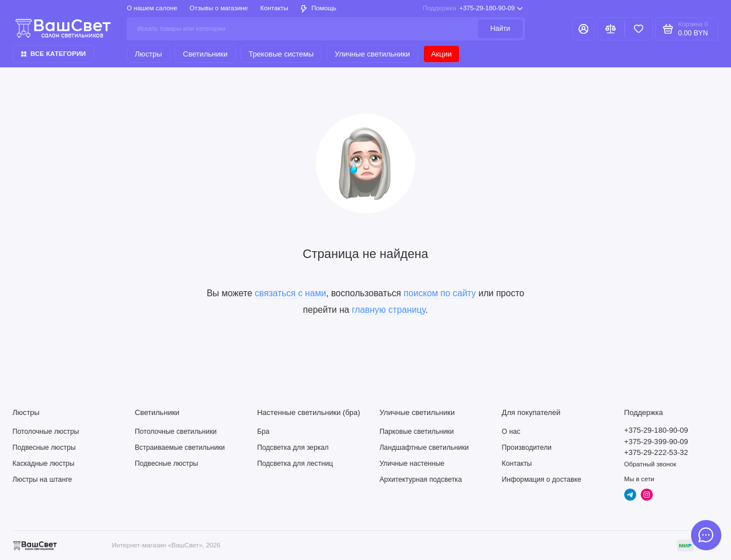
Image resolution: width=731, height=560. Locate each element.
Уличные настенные (412, 464)
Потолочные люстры (46, 432)
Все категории (54, 54)
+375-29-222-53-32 (656, 452)
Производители (527, 448)
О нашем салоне (152, 8)
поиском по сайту (440, 293)
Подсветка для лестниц (295, 464)
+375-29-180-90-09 (473, 9)
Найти (501, 29)
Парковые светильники (416, 432)
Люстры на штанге (42, 480)
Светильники (205, 54)
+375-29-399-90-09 (656, 442)
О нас (511, 432)
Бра (263, 432)
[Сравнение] (611, 29)
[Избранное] (639, 29)
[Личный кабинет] (583, 29)
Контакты (274, 8)
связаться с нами (290, 293)
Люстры (148, 54)
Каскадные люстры (44, 464)
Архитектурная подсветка (420, 480)
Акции (441, 54)
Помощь (318, 8)
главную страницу (389, 310)
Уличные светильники (372, 54)
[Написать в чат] (706, 535)
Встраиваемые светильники (180, 448)
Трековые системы (281, 54)
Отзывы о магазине (219, 8)
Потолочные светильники (176, 432)
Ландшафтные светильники (424, 448)
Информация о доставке (542, 480)
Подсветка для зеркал (293, 448)
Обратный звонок (650, 464)
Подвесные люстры (44, 448)
